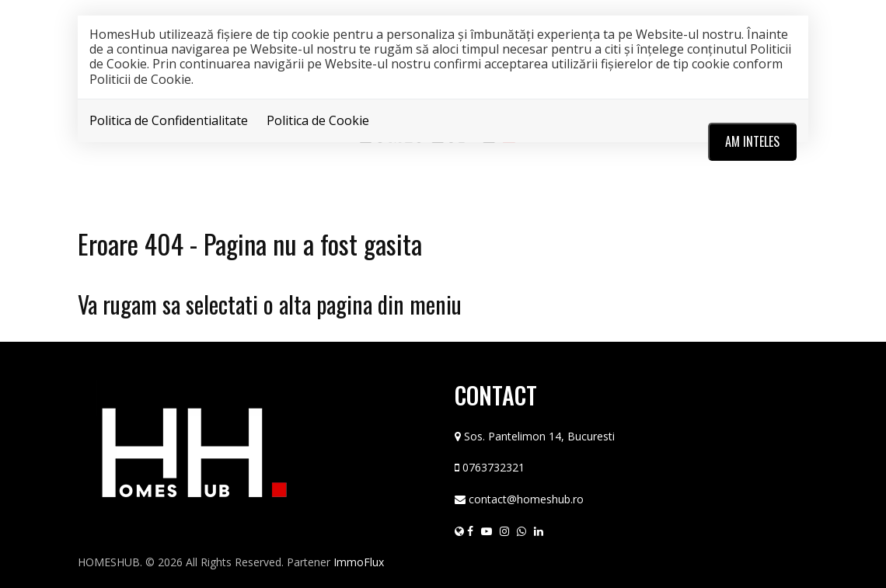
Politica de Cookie (318, 120)
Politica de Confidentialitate (169, 120)
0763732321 (494, 467)
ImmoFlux (359, 562)
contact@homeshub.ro (526, 499)
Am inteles (752, 141)
